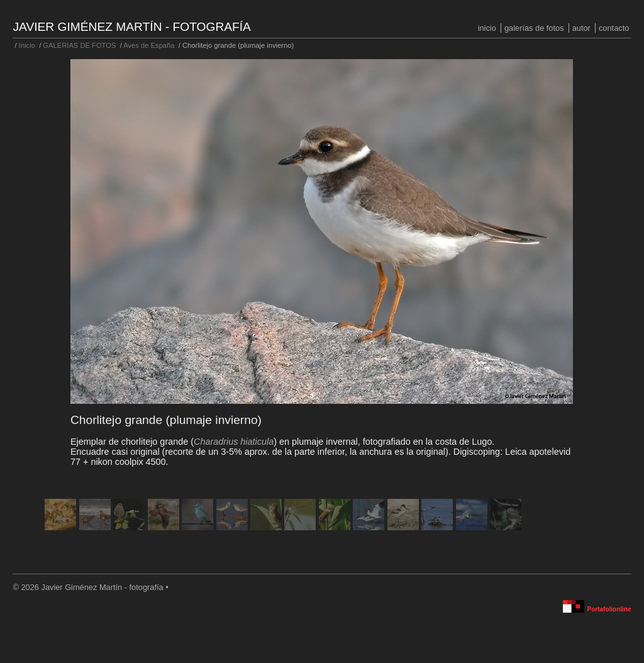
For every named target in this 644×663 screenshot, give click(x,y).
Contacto (614, 28)
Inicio (487, 28)
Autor (581, 28)
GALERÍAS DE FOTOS (534, 28)
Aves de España (149, 45)
